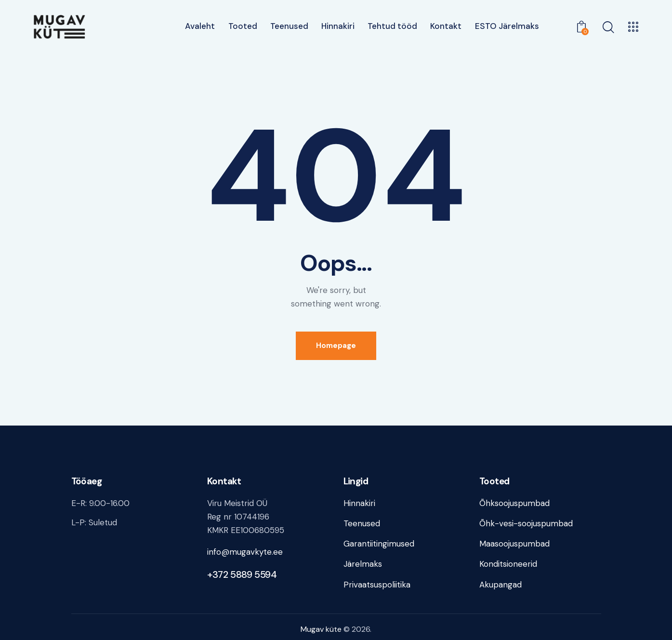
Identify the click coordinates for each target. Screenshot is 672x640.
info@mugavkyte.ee (245, 552)
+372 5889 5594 (242, 574)
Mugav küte (321, 629)
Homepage (336, 346)
